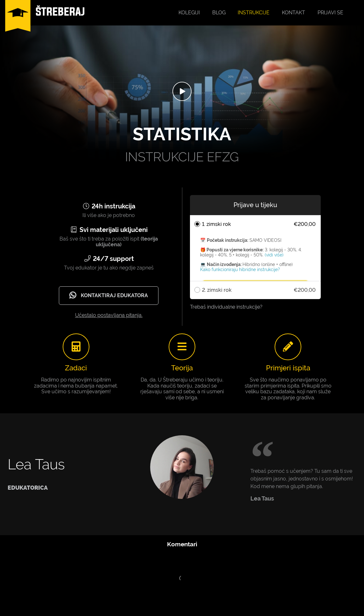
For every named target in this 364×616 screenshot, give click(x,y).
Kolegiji (189, 13)
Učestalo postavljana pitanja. (109, 315)
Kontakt (294, 13)
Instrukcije (254, 13)
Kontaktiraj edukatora (108, 295)
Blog (219, 13)
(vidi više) (274, 255)
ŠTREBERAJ (60, 11)
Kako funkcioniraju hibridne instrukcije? (240, 269)
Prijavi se (330, 13)
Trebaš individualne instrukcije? (226, 307)
